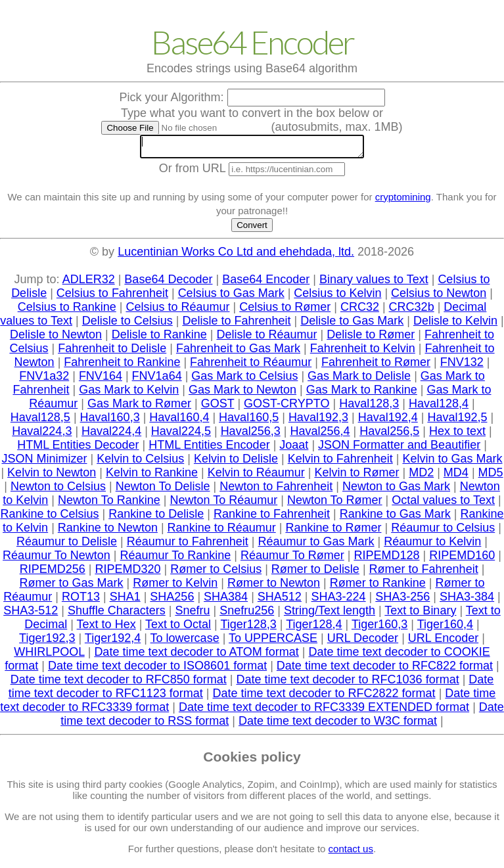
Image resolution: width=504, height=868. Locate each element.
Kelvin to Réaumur (256, 476)
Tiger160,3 (379, 628)
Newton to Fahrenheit (276, 490)
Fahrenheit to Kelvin (363, 352)
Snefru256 (247, 614)
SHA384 (226, 601)
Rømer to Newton (274, 587)
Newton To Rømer (335, 504)
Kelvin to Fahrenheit (340, 463)
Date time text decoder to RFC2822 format (324, 697)
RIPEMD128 (386, 559)
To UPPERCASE (273, 642)
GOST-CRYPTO (286, 407)
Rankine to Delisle (156, 518)
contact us (351, 853)
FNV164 (101, 380)
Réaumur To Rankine (176, 559)
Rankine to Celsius (49, 518)
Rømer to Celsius (216, 573)
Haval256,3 (251, 435)
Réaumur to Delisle (67, 545)
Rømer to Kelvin (175, 587)
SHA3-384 (467, 601)
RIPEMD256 (53, 573)
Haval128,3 (369, 407)
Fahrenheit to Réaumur (251, 366)
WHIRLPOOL (49, 656)
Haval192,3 (318, 421)
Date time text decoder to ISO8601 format (157, 670)
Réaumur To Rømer (292, 559)
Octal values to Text (443, 504)
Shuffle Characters (117, 614)
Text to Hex (106, 628)
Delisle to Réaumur (266, 338)
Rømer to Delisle (315, 573)
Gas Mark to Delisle (359, 380)
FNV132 (462, 366)
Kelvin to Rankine (152, 476)
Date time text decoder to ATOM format (196, 656)
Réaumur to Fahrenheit (188, 545)
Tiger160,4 (445, 628)
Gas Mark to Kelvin (129, 394)
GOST (218, 407)
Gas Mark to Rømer (139, 407)
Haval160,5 (249, 421)
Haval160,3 (110, 421)
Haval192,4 (388, 421)
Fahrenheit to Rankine (122, 366)
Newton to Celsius (58, 490)
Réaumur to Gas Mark (316, 545)
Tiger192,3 (47, 642)
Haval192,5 (457, 421)
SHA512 (280, 601)
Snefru (192, 614)
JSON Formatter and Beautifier (399, 449)
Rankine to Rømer (333, 532)
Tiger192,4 (113, 642)
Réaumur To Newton (57, 559)
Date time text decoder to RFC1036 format (347, 683)
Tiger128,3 (248, 628)
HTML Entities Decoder (78, 449)
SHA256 (172, 601)
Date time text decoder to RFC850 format (119, 683)
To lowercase (185, 642)
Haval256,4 (320, 435)
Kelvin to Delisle (236, 463)
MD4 (456, 476)
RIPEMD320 (127, 573)
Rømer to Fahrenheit (424, 573)
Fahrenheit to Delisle (112, 352)
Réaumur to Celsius (443, 532)
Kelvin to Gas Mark (452, 463)
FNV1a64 (157, 380)
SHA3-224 (339, 601)
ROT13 (81, 601)
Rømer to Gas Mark (72, 587)
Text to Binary (420, 614)
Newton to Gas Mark (396, 490)
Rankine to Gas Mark (395, 518)
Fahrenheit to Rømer (376, 366)
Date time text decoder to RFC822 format (385, 670)
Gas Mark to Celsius (244, 380)
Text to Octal (178, 628)
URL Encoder (443, 642)
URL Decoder (363, 642)
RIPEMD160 (462, 559)
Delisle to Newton (56, 338)
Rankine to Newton (108, 532)
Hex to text (457, 435)
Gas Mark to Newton (242, 394)
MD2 (421, 476)
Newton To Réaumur (223, 504)
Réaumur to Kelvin (432, 545)
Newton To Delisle (163, 490)
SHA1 (125, 601)
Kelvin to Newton (52, 476)
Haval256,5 (389, 435)
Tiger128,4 (314, 628)
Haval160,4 (179, 421)
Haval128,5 (40, 421)
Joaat (294, 449)
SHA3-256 (402, 601)
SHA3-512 (31, 614)
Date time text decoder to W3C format (338, 725)
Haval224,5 (181, 435)
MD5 (491, 476)
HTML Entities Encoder (209, 449)
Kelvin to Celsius (140, 463)
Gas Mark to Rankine (362, 394)
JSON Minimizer (44, 463)
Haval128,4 (439, 407)
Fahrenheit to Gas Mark (238, 352)
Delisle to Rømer (371, 338)
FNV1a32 (44, 380)
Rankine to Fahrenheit (272, 518)
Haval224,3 (42, 435)
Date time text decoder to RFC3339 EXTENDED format (324, 711)
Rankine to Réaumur (222, 532)
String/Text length (330, 614)
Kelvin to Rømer (356, 476)
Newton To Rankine (109, 504)
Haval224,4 (111, 435)
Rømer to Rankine (378, 587)
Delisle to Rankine (159, 338)
